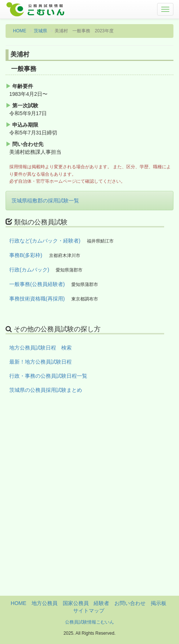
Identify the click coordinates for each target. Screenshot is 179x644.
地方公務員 (45, 603)
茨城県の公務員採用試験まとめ (46, 390)
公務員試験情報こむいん (89, 622)
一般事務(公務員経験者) (37, 284)
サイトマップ (89, 611)
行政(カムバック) (29, 270)
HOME (20, 31)
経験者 (101, 603)
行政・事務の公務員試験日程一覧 (48, 376)
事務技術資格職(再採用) (37, 299)
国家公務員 (76, 603)
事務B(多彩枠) (26, 255)
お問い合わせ (130, 603)
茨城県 (40, 31)
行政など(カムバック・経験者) (45, 241)
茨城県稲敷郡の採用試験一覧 (45, 201)
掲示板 (159, 603)
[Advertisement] (89, 506)
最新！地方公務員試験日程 (40, 362)
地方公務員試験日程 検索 (40, 348)
